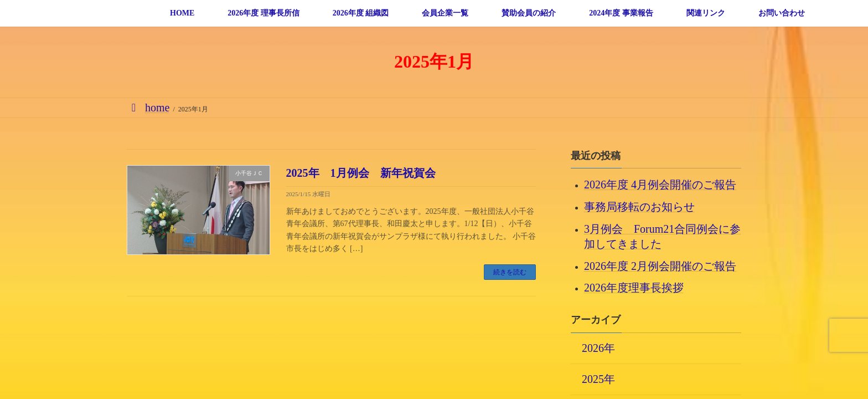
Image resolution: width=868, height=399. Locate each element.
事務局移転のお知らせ (639, 207)
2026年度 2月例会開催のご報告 (660, 265)
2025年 (598, 378)
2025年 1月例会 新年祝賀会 (361, 173)
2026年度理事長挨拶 (634, 288)
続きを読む (510, 272)
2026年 (598, 347)
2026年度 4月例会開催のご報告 (660, 185)
